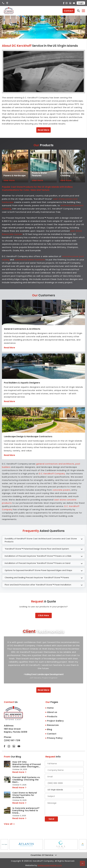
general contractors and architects (55, 464)
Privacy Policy (55, 738)
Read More (43, 130)
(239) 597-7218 (12, 740)
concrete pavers (62, 490)
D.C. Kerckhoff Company (52, 474)
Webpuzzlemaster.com (50, 865)
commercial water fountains (30, 260)
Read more (18, 772)
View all (8, 824)
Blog (50, 729)
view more (9, 180)
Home (50, 708)
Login (81, 3)
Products (52, 717)
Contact (69, 11)
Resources (53, 725)
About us (52, 712)
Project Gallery (55, 721)
